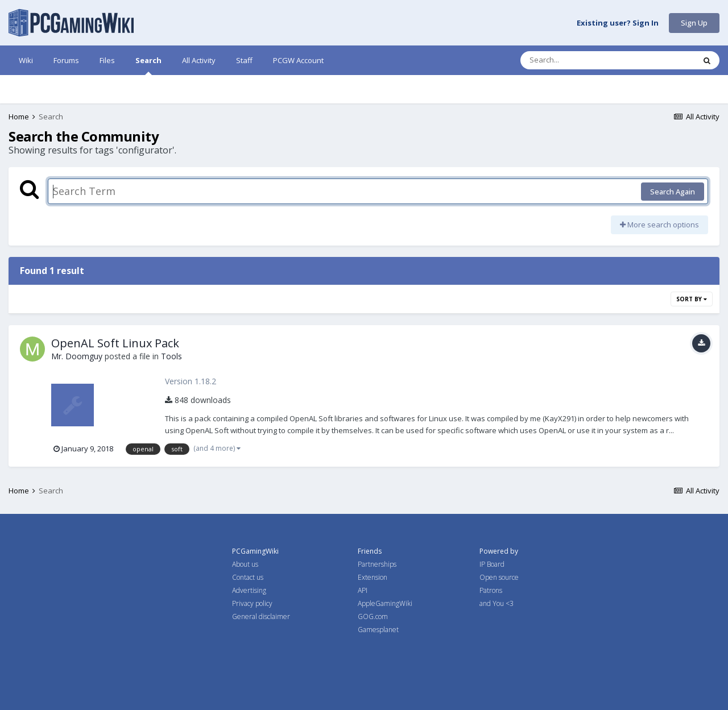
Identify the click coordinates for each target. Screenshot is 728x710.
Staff (244, 60)
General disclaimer (261, 616)
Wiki (26, 60)
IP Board (492, 564)
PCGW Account (298, 60)
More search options (659, 225)
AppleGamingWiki (385, 603)
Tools (171, 356)
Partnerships (377, 564)
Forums (66, 60)
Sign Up (694, 23)
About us (245, 564)
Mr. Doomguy (77, 356)
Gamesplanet (378, 630)
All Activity (199, 60)
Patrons (491, 590)
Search (148, 65)
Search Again (673, 192)
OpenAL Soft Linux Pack (115, 343)
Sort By (692, 299)
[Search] (578, 60)
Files (107, 60)
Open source (499, 577)
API (363, 590)
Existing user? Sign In (618, 23)
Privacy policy (252, 603)
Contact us (248, 577)
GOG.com (373, 616)
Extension (373, 577)
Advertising (249, 590)
